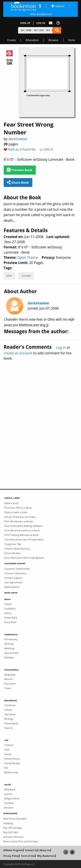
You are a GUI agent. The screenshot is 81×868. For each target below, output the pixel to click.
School (8, 710)
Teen (7, 750)
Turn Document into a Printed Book (24, 539)
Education (32, 40)
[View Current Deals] (40, 6)
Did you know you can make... (21, 517)
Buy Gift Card (11, 832)
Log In (41, 23)
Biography (10, 674)
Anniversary (11, 639)
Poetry (8, 613)
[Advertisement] (40, 415)
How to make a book (16, 512)
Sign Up (25, 23)
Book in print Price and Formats (21, 841)
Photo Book (11, 618)
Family (8, 754)
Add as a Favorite (22, 149)
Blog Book (10, 789)
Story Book (10, 622)
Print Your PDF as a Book (18, 508)
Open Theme (28, 257)
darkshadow (18, 139)
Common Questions (15, 573)
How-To (9, 728)
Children (9, 745)
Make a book (11, 503)
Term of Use (28, 856)
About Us (45, 850)
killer (9, 276)
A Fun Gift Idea (12, 553)
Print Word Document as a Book (22, 530)
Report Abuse (12, 587)
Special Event (12, 653)
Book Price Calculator (15, 819)
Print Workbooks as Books (19, 521)
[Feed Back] (51, 23)
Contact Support (13, 578)
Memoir (9, 679)
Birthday (9, 644)
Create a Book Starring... (18, 549)
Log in (61, 347)
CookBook (10, 608)
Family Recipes (12, 763)
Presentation (11, 723)
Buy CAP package (13, 828)
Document (10, 684)
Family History (12, 759)
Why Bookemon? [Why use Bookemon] (41, 14)
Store (72, 40)
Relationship (11, 772)
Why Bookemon (46, 856)
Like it (48, 149)
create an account (18, 353)
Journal (8, 794)
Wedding (9, 648)
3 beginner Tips (13, 544)
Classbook (10, 705)
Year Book (10, 714)
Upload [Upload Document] (58, 6)
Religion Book (12, 798)
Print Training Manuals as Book (21, 535)
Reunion (9, 808)
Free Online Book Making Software (23, 526)
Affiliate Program (13, 850)
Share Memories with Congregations (24, 558)
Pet (6, 768)
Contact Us (31, 850)
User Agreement (13, 582)
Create (12, 40)
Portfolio (9, 803)
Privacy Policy (11, 856)
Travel (8, 688)
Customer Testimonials (17, 569)
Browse (53, 40)
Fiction (8, 604)
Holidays (9, 657)
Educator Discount (13, 837)
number (26, 276)
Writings (9, 719)
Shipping (8, 823)
